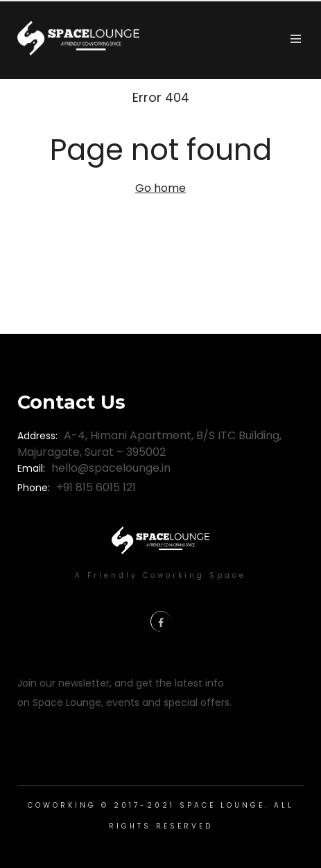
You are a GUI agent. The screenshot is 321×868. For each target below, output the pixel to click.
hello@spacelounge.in (111, 468)
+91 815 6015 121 (96, 487)
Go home (160, 188)
